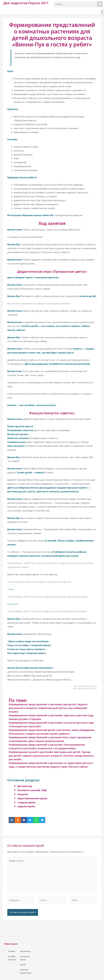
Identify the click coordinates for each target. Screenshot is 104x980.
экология (23, 794)
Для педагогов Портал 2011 (26, 3)
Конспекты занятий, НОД (32, 790)
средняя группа (26, 806)
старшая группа (26, 802)
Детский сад (25, 786)
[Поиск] (100, 4)
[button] (102, 12)
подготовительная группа (32, 798)
